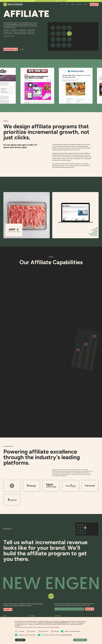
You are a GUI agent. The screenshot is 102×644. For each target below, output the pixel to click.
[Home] (13, 4)
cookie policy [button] (81, 623)
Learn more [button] (20, 640)
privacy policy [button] (64, 621)
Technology (79, 4)
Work (62, 4)
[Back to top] (51, 583)
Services (67, 4)
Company (85, 4)
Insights (72, 4)
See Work (22, 49)
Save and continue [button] (80, 640)
